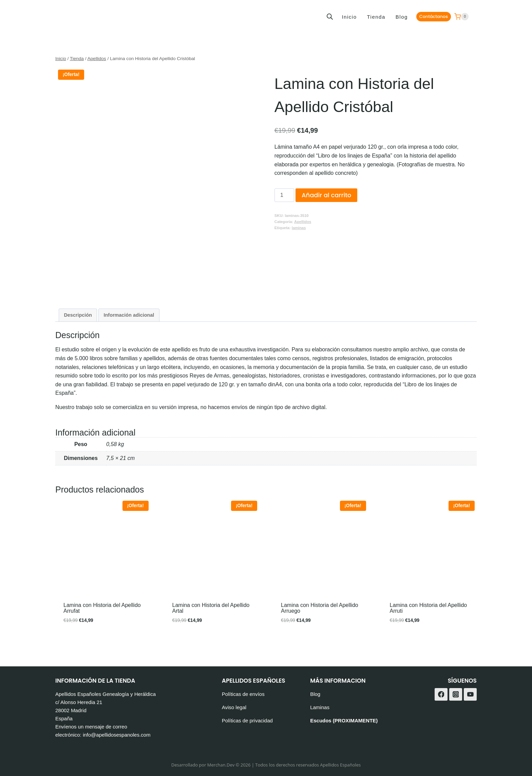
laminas (299, 228)
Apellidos (303, 222)
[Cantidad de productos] (284, 195)
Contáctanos (434, 16)
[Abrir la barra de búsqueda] (330, 17)
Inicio (349, 17)
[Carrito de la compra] (461, 17)
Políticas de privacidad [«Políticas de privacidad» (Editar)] (247, 720)
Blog (402, 17)
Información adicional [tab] (129, 315)
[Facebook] (441, 695)
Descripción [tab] (78, 315)
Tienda (376, 17)
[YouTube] (470, 695)
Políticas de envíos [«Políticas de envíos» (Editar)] (243, 694)
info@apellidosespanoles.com (117, 735)
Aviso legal (234, 707)
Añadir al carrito (326, 195)
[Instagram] (456, 695)
